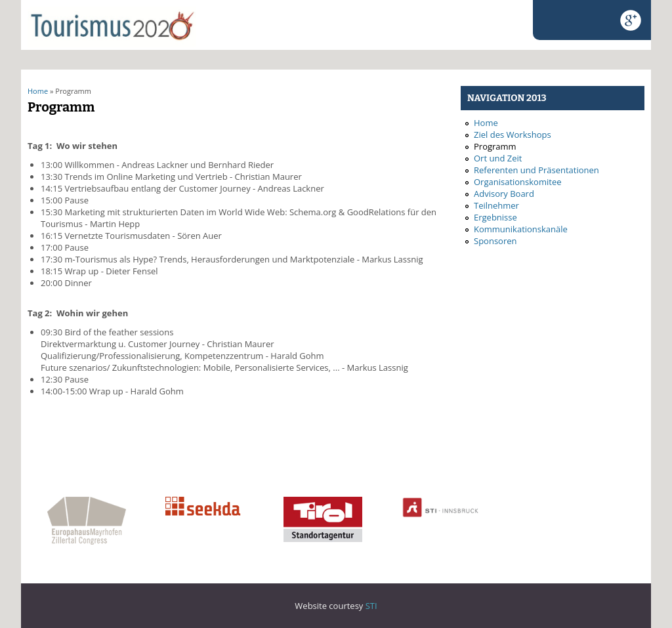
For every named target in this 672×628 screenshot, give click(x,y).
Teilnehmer (496, 205)
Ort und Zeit (498, 158)
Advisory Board (504, 194)
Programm (495, 146)
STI (371, 606)
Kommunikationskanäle (521, 229)
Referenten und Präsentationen (536, 170)
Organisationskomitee (518, 182)
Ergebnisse (495, 217)
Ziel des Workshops (513, 135)
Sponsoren (495, 241)
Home (38, 91)
